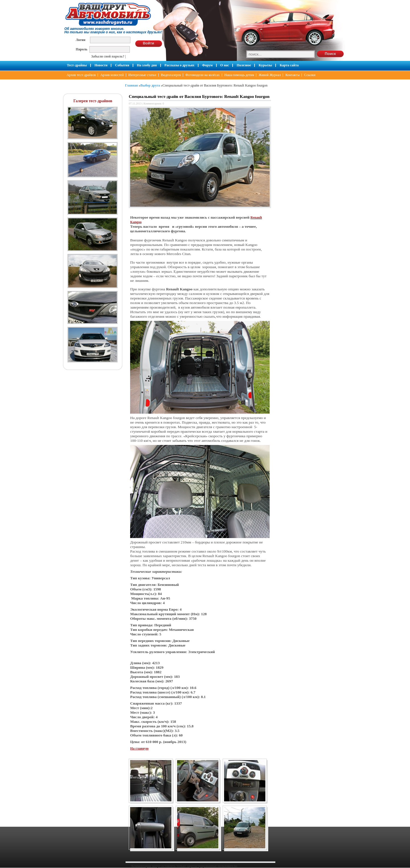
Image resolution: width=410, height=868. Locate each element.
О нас (225, 65)
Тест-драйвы (77, 65)
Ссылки (310, 75)
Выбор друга (150, 85)
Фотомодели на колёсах (202, 75)
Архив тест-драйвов (81, 75)
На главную (139, 748)
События (122, 65)
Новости (101, 65)
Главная (131, 85)
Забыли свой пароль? (108, 56)
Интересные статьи (142, 75)
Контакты (292, 75)
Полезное (244, 65)
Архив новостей (112, 75)
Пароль (82, 49)
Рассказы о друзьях (180, 65)
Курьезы (265, 65)
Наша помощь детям (239, 75)
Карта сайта (289, 65)
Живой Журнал (270, 75)
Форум (207, 65)
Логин (81, 40)
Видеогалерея (171, 75)
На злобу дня (147, 65)
